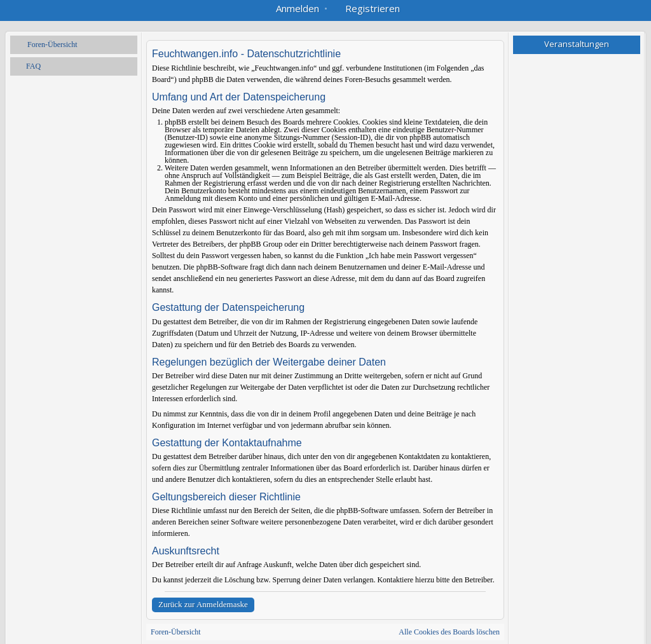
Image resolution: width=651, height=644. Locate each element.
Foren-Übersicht (52, 45)
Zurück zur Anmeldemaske (203, 604)
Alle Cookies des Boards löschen (449, 632)
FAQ (33, 66)
